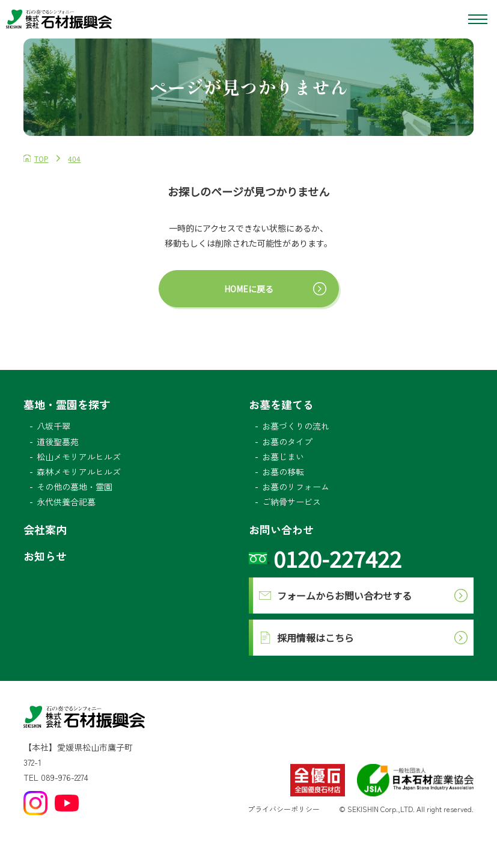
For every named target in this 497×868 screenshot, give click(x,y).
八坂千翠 (53, 426)
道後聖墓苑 (58, 442)
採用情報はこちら (316, 638)
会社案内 (45, 529)
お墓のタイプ (287, 442)
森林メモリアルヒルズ (79, 472)
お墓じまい (283, 457)
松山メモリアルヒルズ (79, 457)
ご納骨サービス (291, 502)
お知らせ (45, 556)
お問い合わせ (281, 529)
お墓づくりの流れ (296, 426)
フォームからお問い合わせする (344, 596)
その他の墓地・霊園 (75, 487)
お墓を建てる (281, 404)
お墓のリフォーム (296, 487)
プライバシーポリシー (284, 809)
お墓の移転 (283, 472)
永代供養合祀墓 (66, 502)
